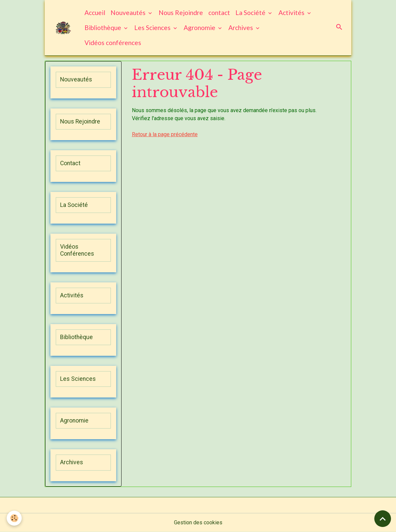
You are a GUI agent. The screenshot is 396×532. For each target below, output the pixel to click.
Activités (292, 13)
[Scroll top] (383, 519)
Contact (70, 163)
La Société (251, 13)
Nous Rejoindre (181, 13)
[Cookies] (14, 518)
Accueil (95, 13)
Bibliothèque (104, 28)
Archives (241, 28)
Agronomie (200, 28)
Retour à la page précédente (165, 134)
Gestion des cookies (198, 522)
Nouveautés (129, 13)
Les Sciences (153, 28)
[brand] (63, 28)
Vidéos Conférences (77, 250)
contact (219, 13)
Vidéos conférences (113, 43)
